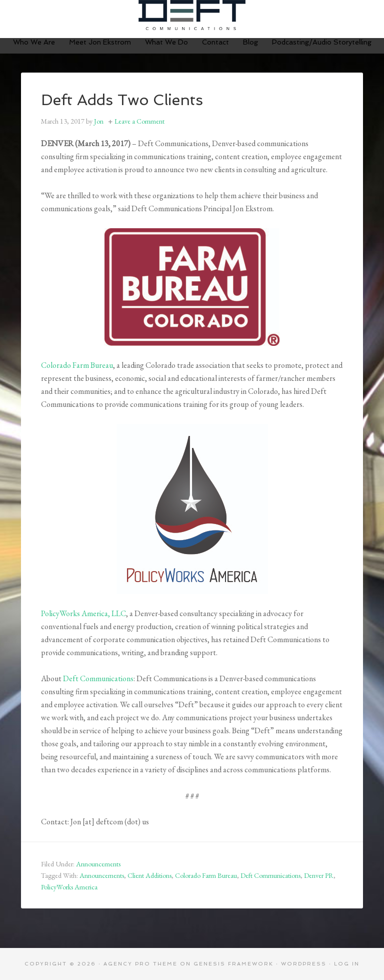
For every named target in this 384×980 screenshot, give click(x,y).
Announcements (98, 864)
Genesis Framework (233, 964)
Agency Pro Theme (140, 964)
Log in (347, 964)
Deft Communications (192, 15)
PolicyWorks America (69, 887)
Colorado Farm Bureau (77, 365)
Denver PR (319, 875)
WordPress (304, 964)
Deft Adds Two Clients (122, 100)
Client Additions (149, 875)
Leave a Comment (139, 121)
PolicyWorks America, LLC (83, 613)
